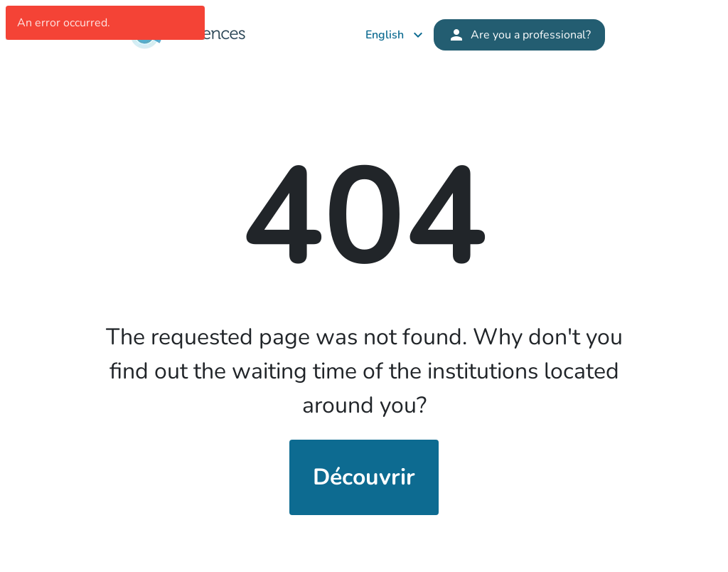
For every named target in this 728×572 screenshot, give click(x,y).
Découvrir (364, 477)
